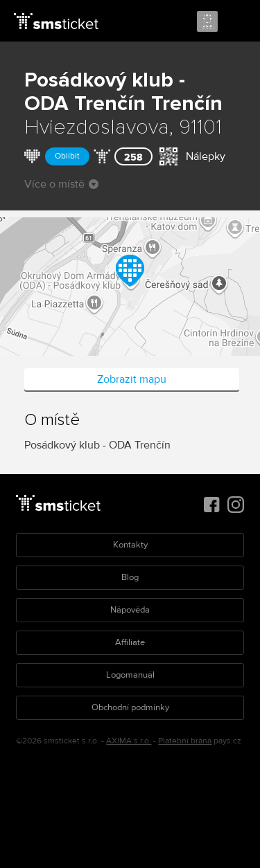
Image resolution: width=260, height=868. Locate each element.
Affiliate (130, 642)
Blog (130, 577)
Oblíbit (67, 156)
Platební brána (185, 741)
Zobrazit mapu (132, 379)
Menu (237, 22)
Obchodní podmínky (130, 707)
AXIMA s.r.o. (129, 741)
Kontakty (130, 545)
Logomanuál (130, 675)
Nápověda (130, 610)
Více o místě (61, 184)
